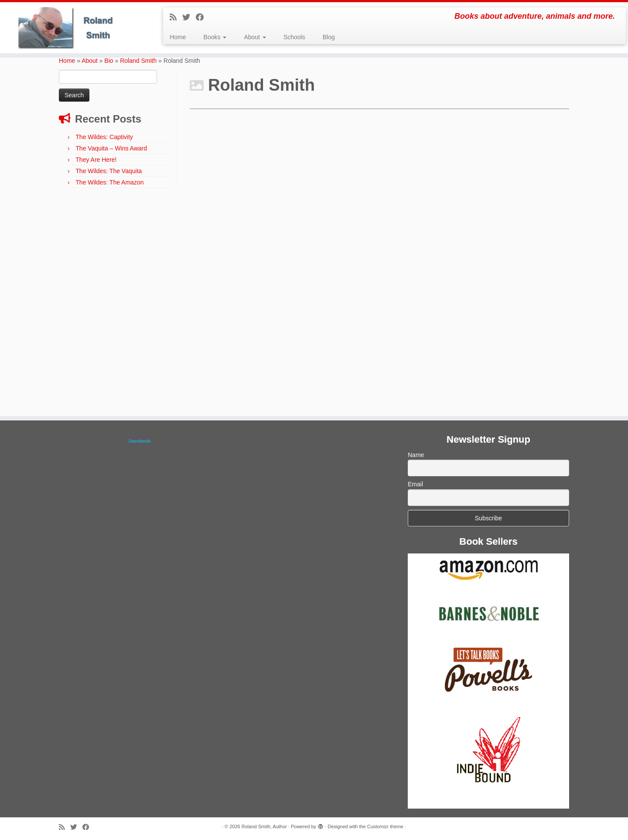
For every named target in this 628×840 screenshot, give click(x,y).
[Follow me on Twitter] (189, 17)
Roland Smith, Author (264, 826)
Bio (109, 61)
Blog (329, 37)
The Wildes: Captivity (104, 137)
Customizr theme (385, 826)
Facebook (139, 441)
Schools (294, 37)
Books (215, 37)
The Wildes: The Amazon (109, 182)
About (255, 37)
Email (415, 484)
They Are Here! (96, 160)
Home (178, 37)
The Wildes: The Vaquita (109, 171)
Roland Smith (138, 61)
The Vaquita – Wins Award (111, 148)
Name (416, 455)
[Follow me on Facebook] (203, 17)
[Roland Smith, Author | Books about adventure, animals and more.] (72, 28)
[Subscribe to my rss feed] (176, 17)
